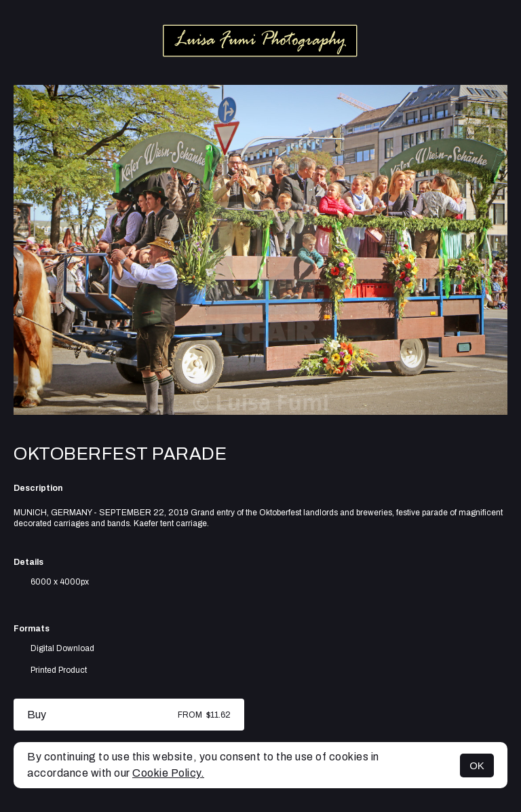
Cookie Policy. (168, 773)
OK (477, 765)
